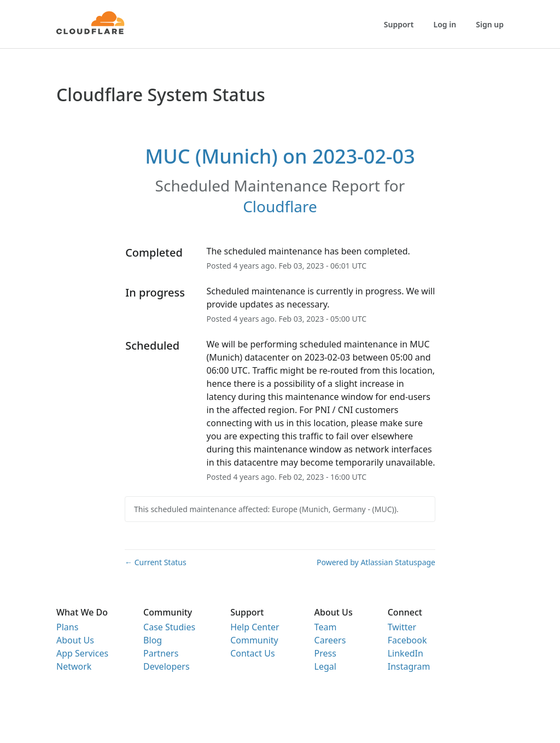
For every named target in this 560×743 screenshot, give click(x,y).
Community (254, 640)
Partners (161, 653)
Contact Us (252, 653)
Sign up (490, 24)
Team (326, 627)
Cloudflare (280, 206)
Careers (330, 640)
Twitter (402, 627)
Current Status (156, 562)
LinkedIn (406, 653)
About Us (75, 640)
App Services (82, 653)
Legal (325, 666)
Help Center (255, 627)
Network (74, 666)
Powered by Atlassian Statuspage (376, 562)
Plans (67, 627)
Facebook (407, 640)
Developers (166, 666)
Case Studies (169, 627)
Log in (445, 24)
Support (399, 24)
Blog (153, 640)
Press (325, 653)
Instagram (409, 666)
